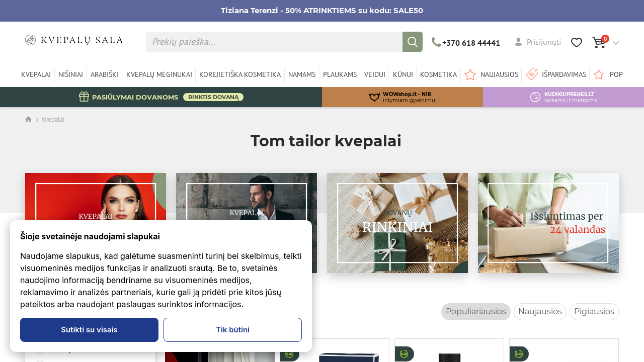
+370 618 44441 (466, 43)
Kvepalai (53, 119)
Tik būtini (233, 330)
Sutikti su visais (89, 330)
